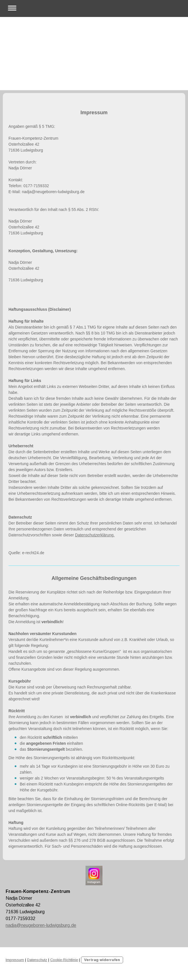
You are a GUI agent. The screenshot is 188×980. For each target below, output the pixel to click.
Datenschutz (37, 960)
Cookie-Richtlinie (64, 960)
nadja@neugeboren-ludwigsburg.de (41, 925)
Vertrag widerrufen (102, 960)
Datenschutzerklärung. (95, 535)
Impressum (15, 960)
